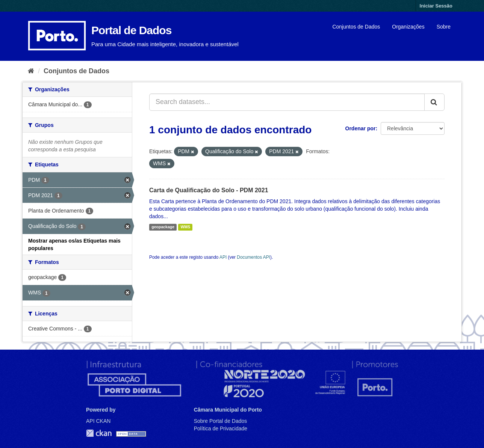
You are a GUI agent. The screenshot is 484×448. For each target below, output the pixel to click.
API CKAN (98, 421)
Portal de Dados (131, 30)
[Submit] (434, 102)
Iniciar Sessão (436, 6)
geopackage (163, 227)
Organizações (408, 27)
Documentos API (253, 257)
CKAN (99, 433)
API (223, 257)
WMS (185, 227)
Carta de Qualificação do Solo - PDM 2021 (209, 190)
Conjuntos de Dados (356, 27)
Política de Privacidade (221, 428)
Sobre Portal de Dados (221, 421)
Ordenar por (361, 128)
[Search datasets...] (287, 102)
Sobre (444, 27)
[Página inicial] (31, 71)
